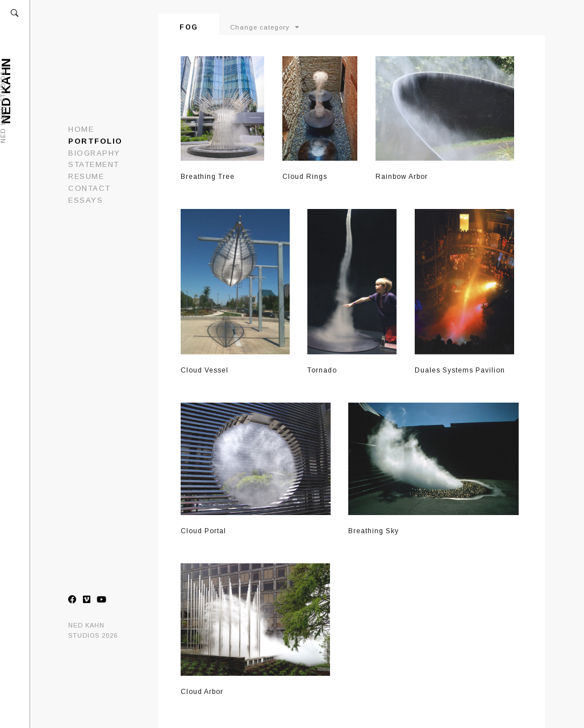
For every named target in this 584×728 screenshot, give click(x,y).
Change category (260, 27)
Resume (86, 176)
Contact (89, 188)
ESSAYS (85, 200)
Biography (94, 153)
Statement (94, 164)
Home (81, 129)
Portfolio (95, 141)
